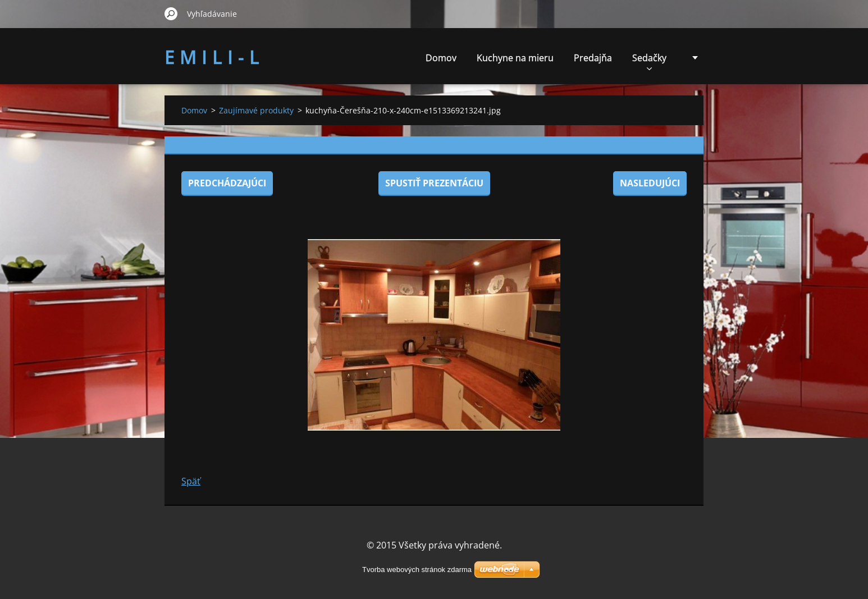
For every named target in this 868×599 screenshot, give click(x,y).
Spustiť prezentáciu (434, 183)
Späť (191, 481)
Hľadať (171, 13)
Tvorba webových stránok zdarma (417, 570)
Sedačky (649, 61)
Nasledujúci (650, 183)
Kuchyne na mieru (515, 58)
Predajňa (593, 58)
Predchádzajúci (227, 183)
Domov (441, 58)
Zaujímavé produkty (256, 110)
